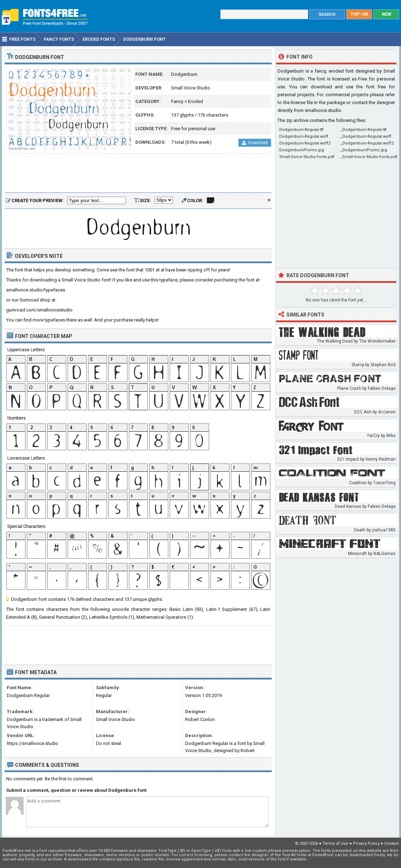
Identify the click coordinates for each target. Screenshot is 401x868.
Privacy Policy (366, 844)
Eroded (195, 101)
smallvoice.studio (323, 110)
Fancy (177, 101)
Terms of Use (335, 844)
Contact (391, 844)
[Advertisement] (138, 173)
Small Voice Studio (191, 88)
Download (255, 143)
